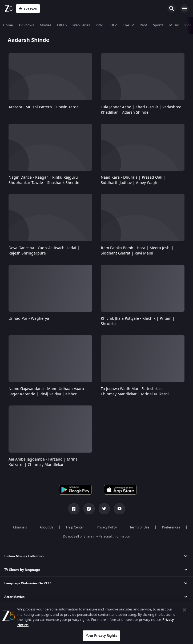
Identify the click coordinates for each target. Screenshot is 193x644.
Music (174, 25)
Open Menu (184, 9)
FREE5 (62, 25)
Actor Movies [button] (14, 597)
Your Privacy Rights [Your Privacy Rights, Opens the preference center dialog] (101, 636)
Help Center (75, 527)
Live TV (128, 25)
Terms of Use (139, 527)
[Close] (184, 610)
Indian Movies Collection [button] (24, 556)
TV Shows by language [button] (22, 570)
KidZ (99, 25)
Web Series (81, 25)
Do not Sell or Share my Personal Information (96, 536)
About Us (47, 527)
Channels (20, 527)
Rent (143, 25)
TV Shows (26, 25)
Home (8, 25)
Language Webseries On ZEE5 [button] (28, 583)
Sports (158, 25)
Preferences (171, 527)
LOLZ (113, 25)
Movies (45, 25)
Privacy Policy (107, 527)
